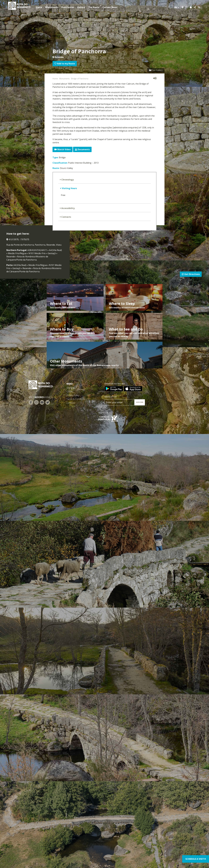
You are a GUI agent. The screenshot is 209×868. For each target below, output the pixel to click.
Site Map (71, 388)
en (177, 7)
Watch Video (63, 149)
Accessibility (68, 208)
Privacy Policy (73, 395)
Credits (70, 392)
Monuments (52, 7)
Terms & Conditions (76, 399)
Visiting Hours (69, 188)
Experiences (68, 7)
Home (39, 7)
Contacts (66, 217)
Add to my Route (65, 64)
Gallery (81, 7)
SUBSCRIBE (140, 402)
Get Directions (191, 274)
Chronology (67, 180)
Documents (82, 149)
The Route (94, 7)
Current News (110, 7)
